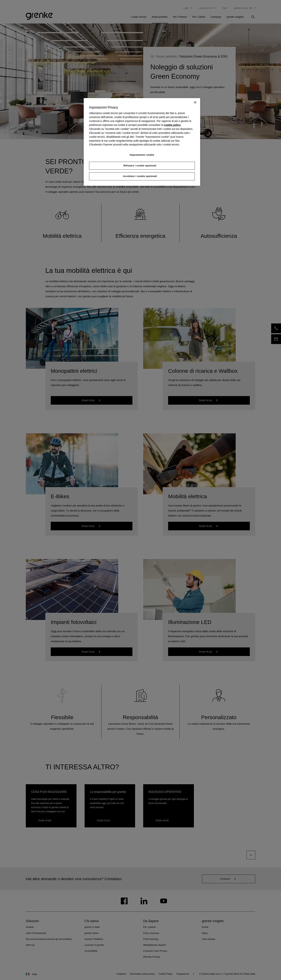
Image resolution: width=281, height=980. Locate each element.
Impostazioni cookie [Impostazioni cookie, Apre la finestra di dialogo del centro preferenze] (142, 155)
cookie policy (172, 125)
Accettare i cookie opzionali (140, 176)
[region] (142, 142)
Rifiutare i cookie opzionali (140, 166)
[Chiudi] (195, 102)
